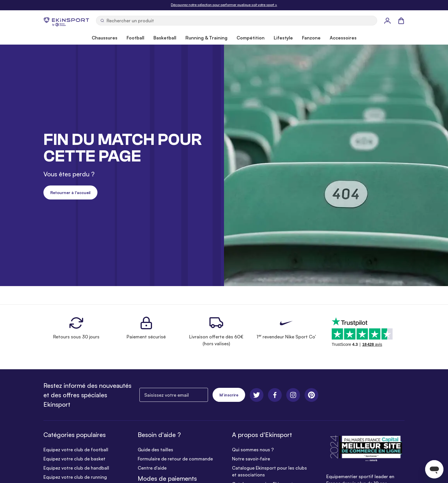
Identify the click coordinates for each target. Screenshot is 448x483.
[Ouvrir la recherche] (237, 21)
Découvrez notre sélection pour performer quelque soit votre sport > (224, 5)
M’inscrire (229, 395)
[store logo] (66, 21)
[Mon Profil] (387, 21)
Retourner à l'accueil (70, 192)
